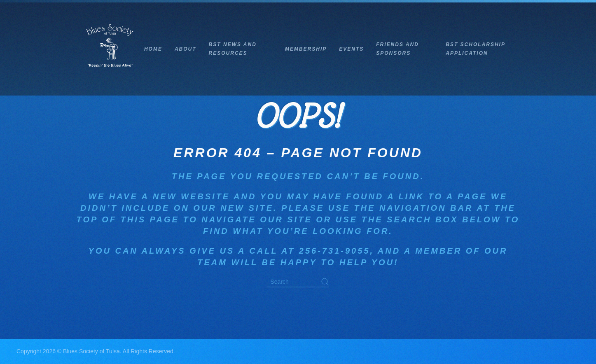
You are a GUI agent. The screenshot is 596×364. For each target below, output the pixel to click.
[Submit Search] (325, 282)
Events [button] (351, 49)
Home (153, 49)
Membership (306, 49)
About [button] (186, 49)
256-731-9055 (335, 251)
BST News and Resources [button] (233, 49)
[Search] (298, 282)
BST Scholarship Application (475, 49)
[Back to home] (110, 49)
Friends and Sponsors (397, 49)
